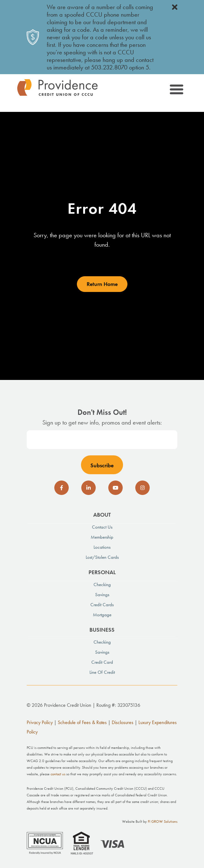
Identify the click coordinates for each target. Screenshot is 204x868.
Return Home (102, 284)
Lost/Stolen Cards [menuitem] (102, 557)
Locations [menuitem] (102, 547)
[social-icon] (62, 488)
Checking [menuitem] (102, 585)
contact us (58, 774)
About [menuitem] (102, 515)
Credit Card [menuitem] (102, 662)
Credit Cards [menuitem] (102, 605)
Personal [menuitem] (102, 572)
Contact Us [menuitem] (102, 527)
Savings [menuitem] (102, 595)
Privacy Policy (40, 722)
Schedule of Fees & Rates (82, 722)
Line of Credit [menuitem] (102, 672)
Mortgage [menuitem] (102, 615)
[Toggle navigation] (176, 91)
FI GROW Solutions (163, 821)
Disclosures (123, 722)
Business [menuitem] (102, 630)
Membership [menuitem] (102, 537)
